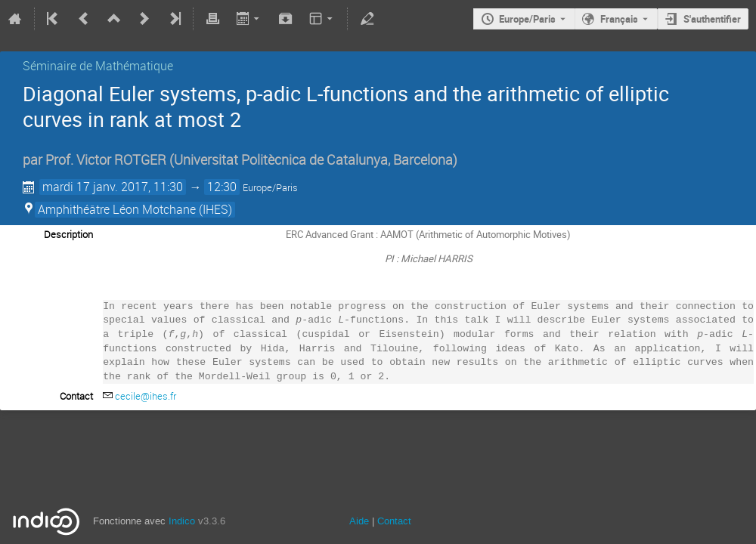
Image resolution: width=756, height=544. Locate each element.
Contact (394, 521)
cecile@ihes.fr (146, 396)
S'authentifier (712, 19)
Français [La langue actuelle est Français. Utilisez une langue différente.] (619, 19)
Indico (182, 521)
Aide (359, 521)
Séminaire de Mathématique (98, 66)
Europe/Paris (527, 19)
